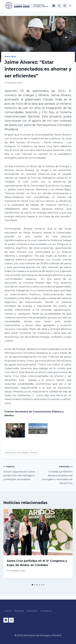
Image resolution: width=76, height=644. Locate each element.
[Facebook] (54, 6)
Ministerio (10, 57)
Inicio (8, 611)
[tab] (32, 585)
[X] (59, 6)
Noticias (19, 611)
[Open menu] (70, 6)
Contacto (46, 611)
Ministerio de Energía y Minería (21, 453)
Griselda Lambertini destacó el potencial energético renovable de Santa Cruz (57, 475)
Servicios (32, 611)
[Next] (68, 546)
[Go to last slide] (8, 546)
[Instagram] (65, 6)
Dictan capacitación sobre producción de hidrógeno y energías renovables (20, 473)
